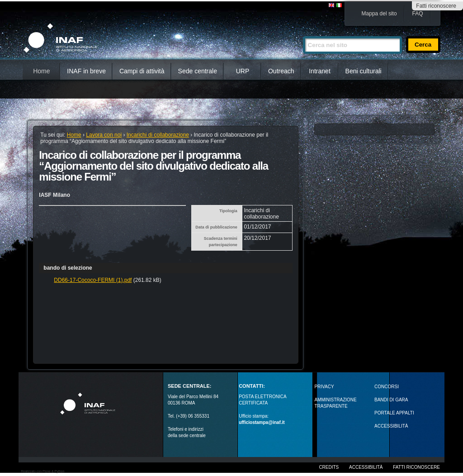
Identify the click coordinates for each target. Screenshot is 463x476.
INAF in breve (86, 71)
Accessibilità (366, 467)
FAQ (418, 14)
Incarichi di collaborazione (158, 135)
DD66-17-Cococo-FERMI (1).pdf (93, 280)
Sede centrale (198, 71)
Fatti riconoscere (436, 6)
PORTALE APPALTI (394, 413)
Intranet (319, 71)
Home (41, 71)
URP (243, 71)
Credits (329, 467)
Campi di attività (142, 71)
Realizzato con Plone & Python (43, 471)
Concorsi (387, 387)
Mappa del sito (379, 14)
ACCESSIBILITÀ (391, 426)
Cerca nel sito (303, 32)
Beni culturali (364, 71)
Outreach (281, 71)
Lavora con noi (104, 135)
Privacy (324, 387)
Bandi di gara (391, 400)
